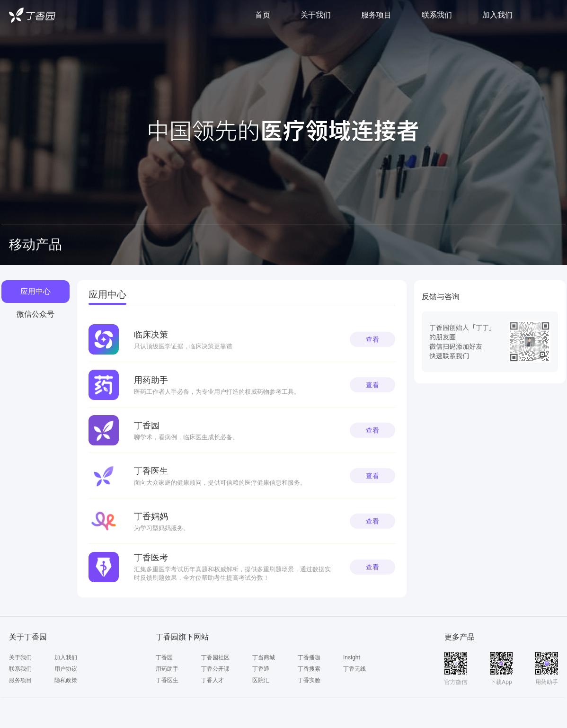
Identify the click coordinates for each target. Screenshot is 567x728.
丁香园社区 (215, 657)
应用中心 (35, 291)
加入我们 (497, 15)
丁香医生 (167, 680)
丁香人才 (213, 680)
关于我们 (316, 15)
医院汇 (261, 680)
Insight (352, 657)
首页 (263, 15)
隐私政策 (66, 680)
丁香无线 (354, 669)
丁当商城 (264, 657)
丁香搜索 (309, 669)
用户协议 (66, 669)
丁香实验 (309, 680)
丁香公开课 (215, 669)
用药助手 (167, 669)
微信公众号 (35, 314)
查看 (372, 339)
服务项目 (376, 15)
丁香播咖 (309, 657)
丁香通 (261, 669)
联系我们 (437, 15)
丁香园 (164, 657)
